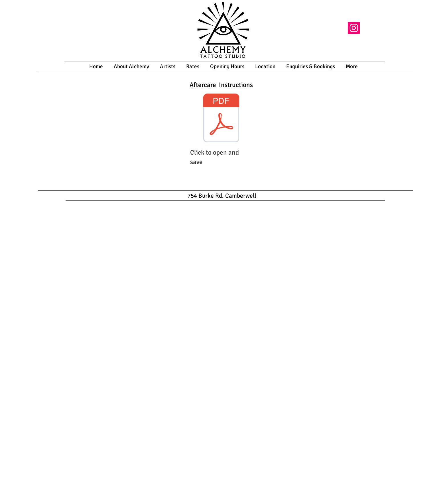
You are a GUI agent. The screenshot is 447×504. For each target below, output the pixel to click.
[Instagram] (354, 28)
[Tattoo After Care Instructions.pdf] (221, 119)
